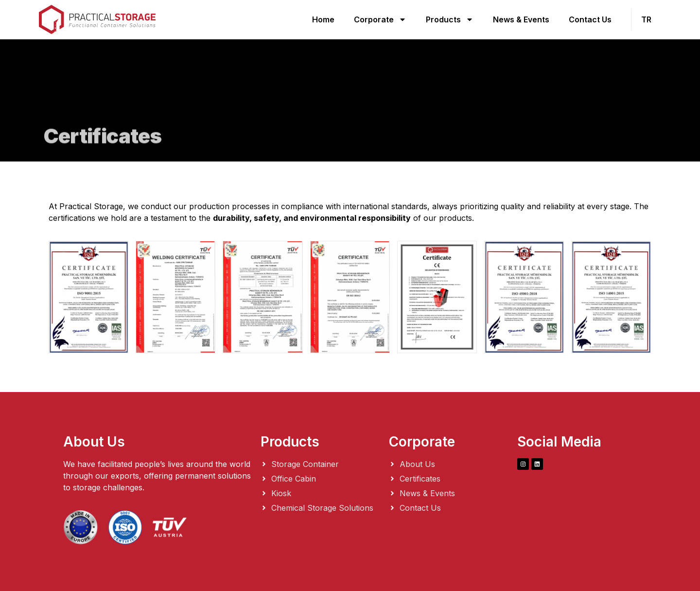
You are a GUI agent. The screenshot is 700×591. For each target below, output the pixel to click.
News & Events (521, 19)
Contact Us (590, 19)
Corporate (380, 19)
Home (323, 19)
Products (450, 19)
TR (646, 19)
